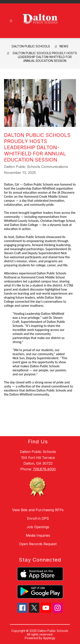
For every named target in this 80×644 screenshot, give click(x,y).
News (64, 46)
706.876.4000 (44, 469)
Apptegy (49, 638)
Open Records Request (38, 544)
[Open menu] (11, 21)
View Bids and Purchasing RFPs (38, 510)
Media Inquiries (38, 535)
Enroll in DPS (38, 518)
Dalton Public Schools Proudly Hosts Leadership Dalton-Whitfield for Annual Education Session (45, 57)
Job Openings (38, 527)
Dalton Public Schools (31, 46)
